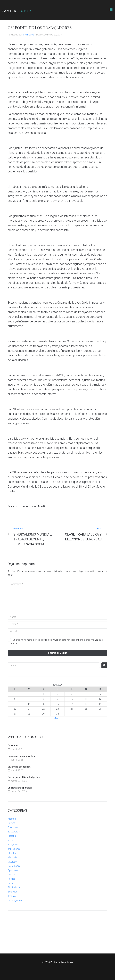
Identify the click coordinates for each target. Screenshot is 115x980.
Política (12, 879)
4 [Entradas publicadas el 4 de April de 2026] (86, 694)
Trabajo (12, 896)
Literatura (12, 853)
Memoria (12, 857)
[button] (111, 9)
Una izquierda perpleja (20, 788)
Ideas (10, 840)
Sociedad (13, 892)
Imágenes (13, 844)
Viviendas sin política (19, 767)
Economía (13, 827)
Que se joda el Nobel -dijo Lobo (25, 777)
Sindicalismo (14, 887)
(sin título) (13, 746)
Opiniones (13, 870)
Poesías (12, 875)
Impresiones (14, 849)
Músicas (12, 862)
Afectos (12, 819)
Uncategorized (15, 900)
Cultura (11, 823)
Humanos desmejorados (21, 756)
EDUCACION (14, 832)
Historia (12, 836)
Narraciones (14, 866)
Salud (11, 883)
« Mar (57, 718)
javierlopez (28, 35)
